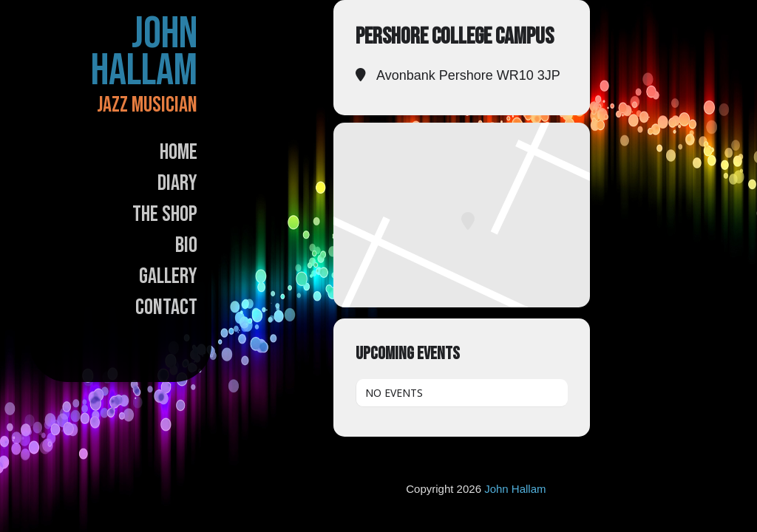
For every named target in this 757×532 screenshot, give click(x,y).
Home (179, 152)
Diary (177, 183)
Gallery (168, 276)
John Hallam (144, 52)
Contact (166, 307)
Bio (186, 245)
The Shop (165, 214)
